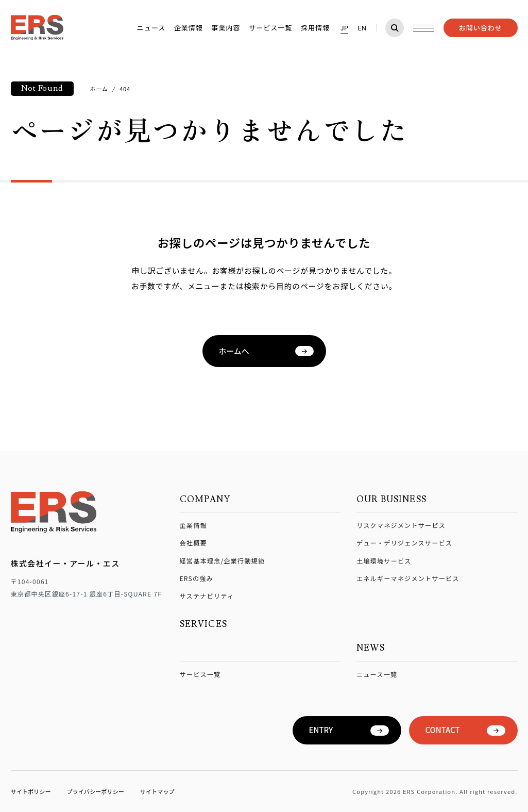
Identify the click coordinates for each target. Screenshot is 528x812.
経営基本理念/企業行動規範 (223, 561)
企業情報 (189, 28)
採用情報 (315, 28)
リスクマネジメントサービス (401, 525)
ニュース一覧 (377, 674)
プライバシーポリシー (95, 791)
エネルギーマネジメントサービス (408, 578)
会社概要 (193, 543)
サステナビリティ (207, 596)
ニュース (151, 28)
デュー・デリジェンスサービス (404, 543)
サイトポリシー (31, 791)
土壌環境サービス (384, 561)
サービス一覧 (270, 28)
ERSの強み (197, 578)
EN (362, 28)
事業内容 (226, 28)
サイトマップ (157, 791)
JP (344, 28)
